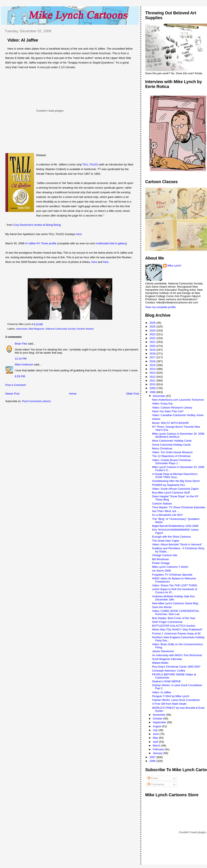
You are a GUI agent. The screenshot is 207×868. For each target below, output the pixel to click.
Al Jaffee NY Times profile (41, 243)
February (159, 749)
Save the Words (162, 607)
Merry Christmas (162, 448)
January (158, 753)
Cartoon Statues (162, 504)
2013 (153, 373)
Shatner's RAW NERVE (166, 681)
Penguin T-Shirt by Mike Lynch (171, 696)
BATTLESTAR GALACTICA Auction (174, 626)
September (160, 722)
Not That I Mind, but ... (166, 511)
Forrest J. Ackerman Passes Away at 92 (176, 633)
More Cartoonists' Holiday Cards (172, 441)
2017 (153, 357)
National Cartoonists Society (61, 329)
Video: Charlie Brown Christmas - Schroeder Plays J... (172, 462)
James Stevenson (163, 651)
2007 (153, 757)
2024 (153, 331)
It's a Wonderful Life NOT (167, 515)
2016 (153, 361)
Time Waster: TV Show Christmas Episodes (179, 507)
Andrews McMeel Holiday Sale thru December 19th (173, 598)
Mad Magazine (37, 329)
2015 (153, 365)
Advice (156, 419)
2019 (153, 350)
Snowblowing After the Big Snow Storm (176, 481)
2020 (153, 346)
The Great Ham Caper (166, 541)
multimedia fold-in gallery (111, 243)
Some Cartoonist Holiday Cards (171, 445)
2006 (153, 761)
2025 (153, 327)
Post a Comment (16, 385)
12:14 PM (21, 359)
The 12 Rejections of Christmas (171, 456)
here (79, 234)
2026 (153, 323)
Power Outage (161, 563)
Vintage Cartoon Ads (165, 555)
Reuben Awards (85, 329)
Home (73, 394)
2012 (153, 377)
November (160, 715)
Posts (153, 778)
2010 (153, 384)
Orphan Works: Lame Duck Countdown (176, 700)
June (156, 734)
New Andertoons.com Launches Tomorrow (178, 400)
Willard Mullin (160, 663)
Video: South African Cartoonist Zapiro (175, 489)
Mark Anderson (24, 364)
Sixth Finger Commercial (167, 622)
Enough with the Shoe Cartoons (171, 537)
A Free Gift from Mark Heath (169, 704)
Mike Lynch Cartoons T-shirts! (170, 567)
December (160, 396)
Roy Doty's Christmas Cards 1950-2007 (176, 667)
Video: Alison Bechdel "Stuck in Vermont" (177, 544)
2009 (153, 388)
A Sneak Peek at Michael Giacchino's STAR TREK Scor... (175, 476)
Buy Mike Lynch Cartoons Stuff (171, 493)
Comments (156, 784)
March (157, 746)
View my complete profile (160, 307)
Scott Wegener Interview (167, 659)
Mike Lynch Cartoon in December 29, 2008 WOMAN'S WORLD (178, 435)
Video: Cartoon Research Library (172, 408)
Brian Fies (21, 344)
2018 (153, 354)
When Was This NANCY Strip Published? (177, 629)
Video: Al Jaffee (23, 40)
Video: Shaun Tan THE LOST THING (175, 585)
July (156, 730)
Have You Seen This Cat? (168, 411)
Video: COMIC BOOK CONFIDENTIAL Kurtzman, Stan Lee (176, 612)
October (158, 719)
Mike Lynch (174, 266)
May (156, 738)
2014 (153, 369)
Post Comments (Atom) (36, 401)
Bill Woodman (160, 559)
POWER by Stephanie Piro (168, 485)
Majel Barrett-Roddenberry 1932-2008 (175, 526)
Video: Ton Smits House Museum (172, 452)
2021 (153, 342)
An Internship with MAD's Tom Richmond (177, 655)
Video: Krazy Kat (162, 404)
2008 (153, 392)
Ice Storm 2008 (161, 571)
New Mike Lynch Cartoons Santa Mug (175, 603)
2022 (153, 338)
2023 (153, 334)
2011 (153, 381)
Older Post (132, 394)
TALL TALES (90, 164)
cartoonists (22, 329)
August (158, 726)
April (156, 742)
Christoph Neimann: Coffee (169, 671)
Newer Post (12, 394)
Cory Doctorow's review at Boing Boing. (37, 225)
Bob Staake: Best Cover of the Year (174, 618)
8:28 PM (20, 376)
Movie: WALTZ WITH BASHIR (170, 423)
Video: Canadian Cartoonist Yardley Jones (178, 415)
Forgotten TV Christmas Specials (172, 575)
